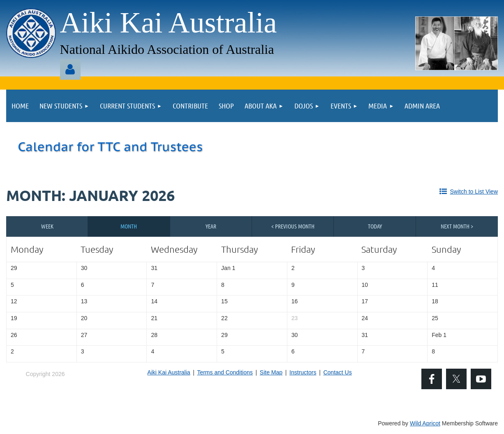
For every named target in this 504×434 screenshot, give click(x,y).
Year (211, 226)
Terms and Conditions (225, 372)
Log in (70, 69)
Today (375, 226)
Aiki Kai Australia (169, 372)
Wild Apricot (425, 423)
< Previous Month (293, 226)
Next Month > (457, 226)
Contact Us (337, 372)
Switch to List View (474, 192)
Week (47, 226)
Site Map (271, 372)
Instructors (303, 372)
